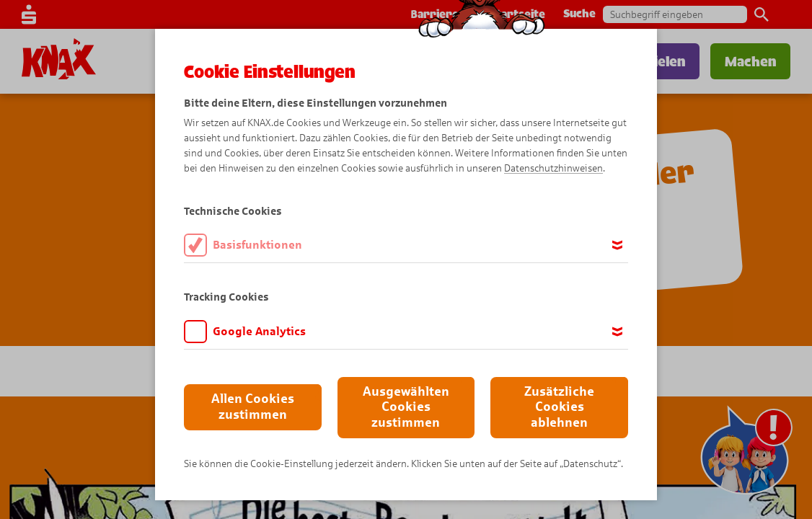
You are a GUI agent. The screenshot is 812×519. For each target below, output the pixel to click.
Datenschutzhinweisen (553, 168)
